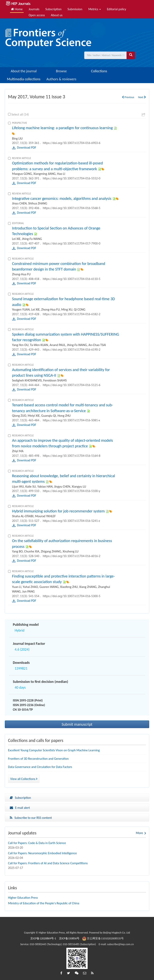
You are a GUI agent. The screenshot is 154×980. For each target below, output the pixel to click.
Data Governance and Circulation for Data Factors (40, 767)
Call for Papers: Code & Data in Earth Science (37, 843)
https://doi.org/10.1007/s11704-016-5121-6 (71, 385)
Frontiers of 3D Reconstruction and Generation (38, 759)
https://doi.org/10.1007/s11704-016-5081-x (71, 420)
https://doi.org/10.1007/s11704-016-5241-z (71, 521)
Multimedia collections (24, 79)
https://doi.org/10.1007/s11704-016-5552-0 (71, 178)
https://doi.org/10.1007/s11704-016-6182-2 (71, 314)
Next (142, 97)
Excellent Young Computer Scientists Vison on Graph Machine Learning (54, 750)
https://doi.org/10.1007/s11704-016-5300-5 (71, 596)
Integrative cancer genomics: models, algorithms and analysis (62, 198)
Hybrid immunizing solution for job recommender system (58, 511)
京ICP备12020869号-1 (43, 938)
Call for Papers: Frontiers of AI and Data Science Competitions (48, 863)
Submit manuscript (77, 724)
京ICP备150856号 (69, 938)
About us (57, 15)
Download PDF (27, 147)
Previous (128, 97)
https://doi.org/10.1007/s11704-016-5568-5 (71, 208)
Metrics (95, 9)
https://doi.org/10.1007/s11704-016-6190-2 (71, 350)
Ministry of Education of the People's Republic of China (44, 903)
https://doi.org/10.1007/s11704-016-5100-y (71, 491)
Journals (34, 9)
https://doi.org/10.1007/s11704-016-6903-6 (71, 143)
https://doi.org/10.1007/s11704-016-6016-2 (71, 556)
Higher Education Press (23, 898)
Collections (99, 71)
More (139, 833)
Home (17, 9)
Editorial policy (117, 9)
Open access (37, 15)
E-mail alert (20, 808)
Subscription (53, 9)
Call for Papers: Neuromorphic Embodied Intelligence (42, 853)
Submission (75, 9)
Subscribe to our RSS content (31, 818)
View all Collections (24, 779)
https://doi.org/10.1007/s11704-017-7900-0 (71, 243)
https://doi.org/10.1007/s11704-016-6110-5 (71, 279)
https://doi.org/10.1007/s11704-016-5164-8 (71, 456)
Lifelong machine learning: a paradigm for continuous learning (62, 128)
